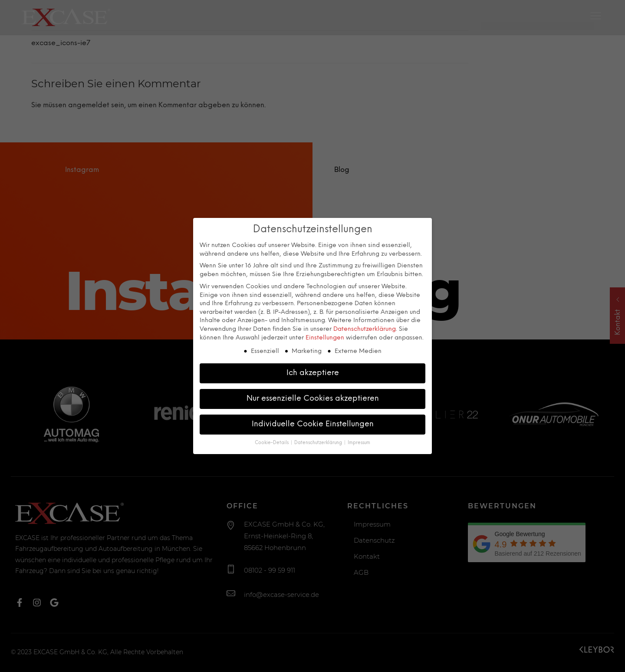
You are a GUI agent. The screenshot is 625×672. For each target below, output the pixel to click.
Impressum (359, 441)
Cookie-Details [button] (272, 441)
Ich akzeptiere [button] (313, 371)
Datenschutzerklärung (365, 328)
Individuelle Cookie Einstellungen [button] (313, 422)
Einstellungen (325, 336)
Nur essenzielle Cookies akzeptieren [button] (313, 397)
